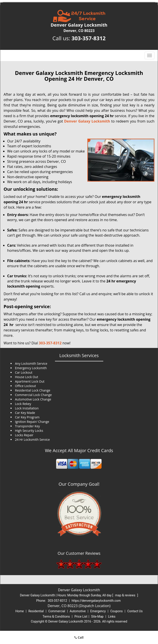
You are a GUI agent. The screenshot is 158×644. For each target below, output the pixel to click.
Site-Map (97, 616)
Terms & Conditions (56, 616)
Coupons (116, 611)
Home (20, 611)
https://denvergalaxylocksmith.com (96, 601)
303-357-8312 (89, 38)
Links (112, 616)
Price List (81, 616)
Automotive (78, 611)
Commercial (57, 611)
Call (79, 637)
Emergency (98, 611)
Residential (36, 611)
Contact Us (135, 611)
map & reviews (126, 595)
